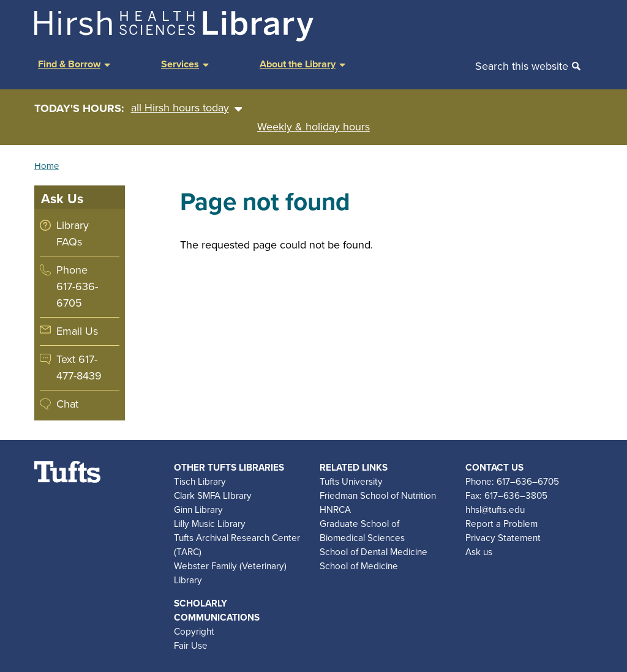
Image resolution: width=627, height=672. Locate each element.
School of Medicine (359, 566)
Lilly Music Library (210, 524)
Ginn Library (198, 510)
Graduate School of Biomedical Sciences (362, 531)
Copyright (194, 631)
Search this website (522, 66)
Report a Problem (501, 524)
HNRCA (335, 510)
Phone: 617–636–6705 (512, 481)
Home (47, 166)
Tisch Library (200, 481)
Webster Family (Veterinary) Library (230, 573)
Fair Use (191, 645)
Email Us (77, 331)
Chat (67, 404)
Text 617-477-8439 (79, 368)
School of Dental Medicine (374, 552)
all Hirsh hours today (187, 108)
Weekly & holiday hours (313, 127)
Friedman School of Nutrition (378, 495)
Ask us (479, 552)
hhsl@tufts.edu (495, 510)
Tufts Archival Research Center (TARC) (237, 545)
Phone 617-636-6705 (77, 286)
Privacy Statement (503, 538)
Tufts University (351, 481)
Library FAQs (73, 233)
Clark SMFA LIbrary (213, 495)
